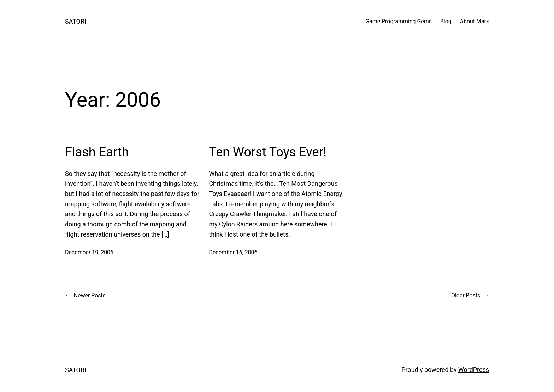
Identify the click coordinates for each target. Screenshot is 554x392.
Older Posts (470, 295)
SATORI (76, 21)
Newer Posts (85, 295)
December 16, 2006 (233, 252)
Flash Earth (97, 152)
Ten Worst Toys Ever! (268, 152)
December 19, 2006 (89, 252)
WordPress (474, 370)
